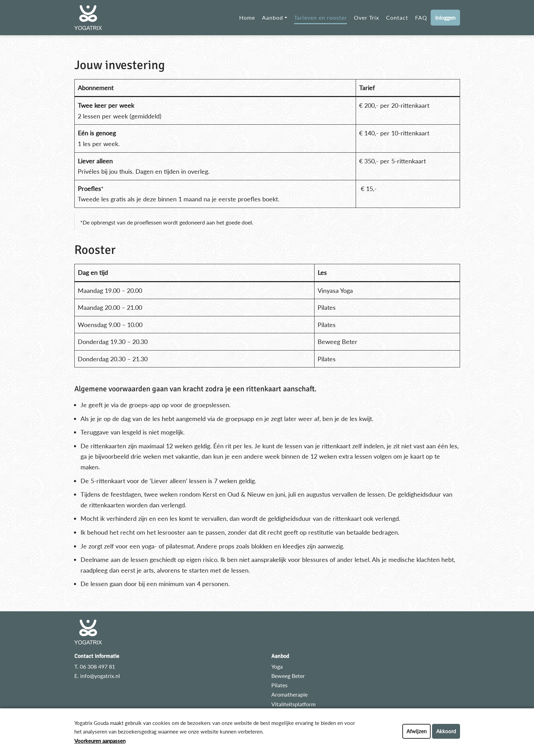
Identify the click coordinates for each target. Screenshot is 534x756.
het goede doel (234, 222)
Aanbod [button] (273, 17)
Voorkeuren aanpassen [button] (100, 741)
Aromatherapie (289, 694)
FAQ (421, 17)
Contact (397, 17)
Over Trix (367, 17)
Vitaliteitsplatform (293, 704)
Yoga (277, 666)
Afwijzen (416, 731)
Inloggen (445, 17)
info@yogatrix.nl (100, 676)
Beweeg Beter (288, 676)
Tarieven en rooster (321, 17)
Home (247, 17)
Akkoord (446, 731)
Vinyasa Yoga (335, 290)
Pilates (279, 685)
